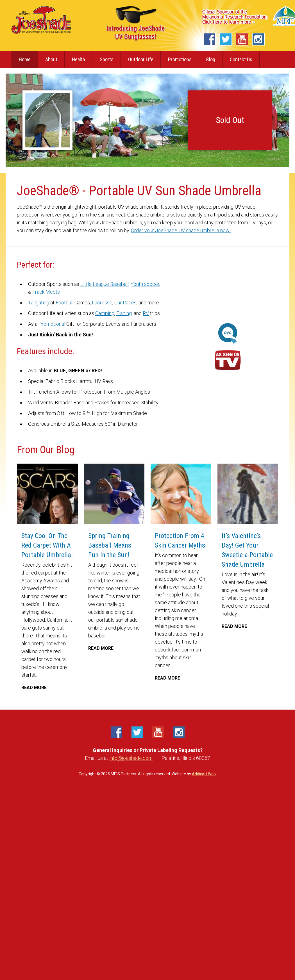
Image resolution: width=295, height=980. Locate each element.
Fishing (124, 313)
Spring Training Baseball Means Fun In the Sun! (120, 545)
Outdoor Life (141, 59)
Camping (105, 313)
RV (146, 313)
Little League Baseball (105, 284)
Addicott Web (204, 774)
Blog (211, 59)
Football (64, 303)
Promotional (52, 324)
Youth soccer (145, 284)
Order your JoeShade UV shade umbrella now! (181, 230)
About (51, 59)
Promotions (180, 59)
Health (79, 59)
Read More (34, 688)
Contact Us (241, 59)
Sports (107, 59)
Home (25, 59)
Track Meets (46, 292)
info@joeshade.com (131, 758)
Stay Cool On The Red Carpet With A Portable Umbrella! (47, 545)
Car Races (125, 303)
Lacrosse (102, 303)
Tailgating (39, 303)
